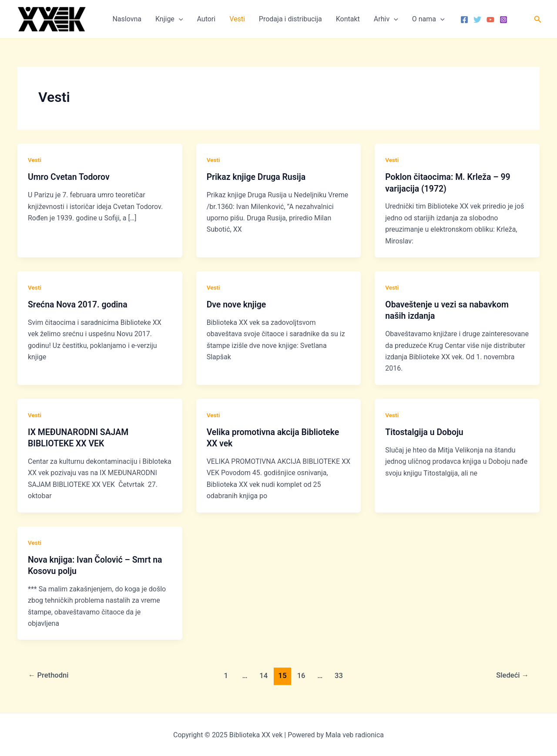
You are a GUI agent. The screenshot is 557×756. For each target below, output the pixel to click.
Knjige (169, 19)
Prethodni (49, 675)
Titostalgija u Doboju (425, 432)
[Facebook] (464, 20)
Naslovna (127, 19)
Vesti (237, 19)
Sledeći (512, 675)
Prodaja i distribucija (290, 19)
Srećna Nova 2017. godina (79, 304)
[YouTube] (490, 20)
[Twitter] (477, 20)
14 (263, 675)
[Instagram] (503, 20)
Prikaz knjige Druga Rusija (258, 177)
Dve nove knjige (237, 304)
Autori (206, 19)
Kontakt (348, 19)
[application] (179, 19)
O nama (428, 19)
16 (301, 675)
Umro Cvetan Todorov (70, 177)
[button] (538, 19)
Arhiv (386, 19)
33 (340, 675)
